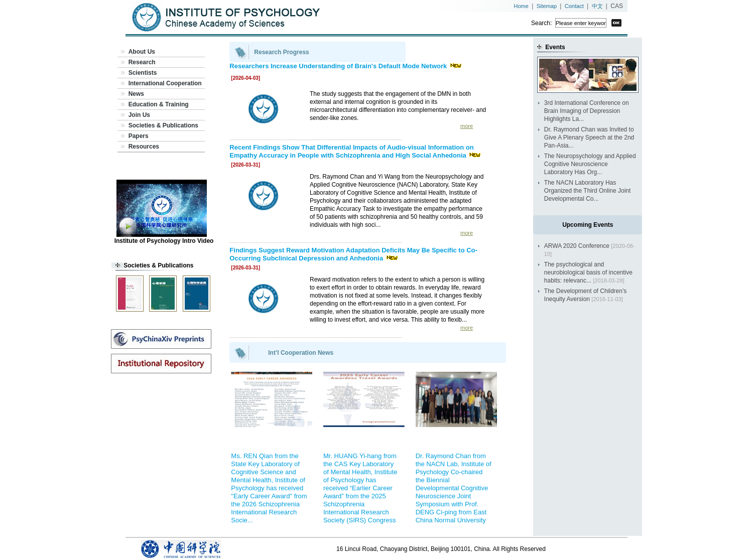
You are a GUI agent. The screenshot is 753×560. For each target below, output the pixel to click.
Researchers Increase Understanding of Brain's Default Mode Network (339, 66)
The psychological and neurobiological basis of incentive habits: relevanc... (588, 272)
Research (142, 62)
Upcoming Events (588, 225)
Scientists (143, 73)
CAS (617, 6)
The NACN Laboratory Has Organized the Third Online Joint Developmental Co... (588, 191)
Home (521, 6)
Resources (144, 147)
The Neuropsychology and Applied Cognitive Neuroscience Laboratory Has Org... (590, 164)
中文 (597, 6)
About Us (142, 52)
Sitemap (547, 6)
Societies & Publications (163, 125)
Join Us (139, 115)
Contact (574, 6)
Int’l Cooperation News (301, 353)
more (467, 126)
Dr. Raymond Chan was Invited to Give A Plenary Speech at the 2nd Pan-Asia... (589, 137)
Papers (139, 136)
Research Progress (281, 52)
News (136, 94)
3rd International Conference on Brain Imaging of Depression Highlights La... (587, 111)
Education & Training (159, 104)
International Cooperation (165, 83)
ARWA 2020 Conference (577, 246)
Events (555, 47)
